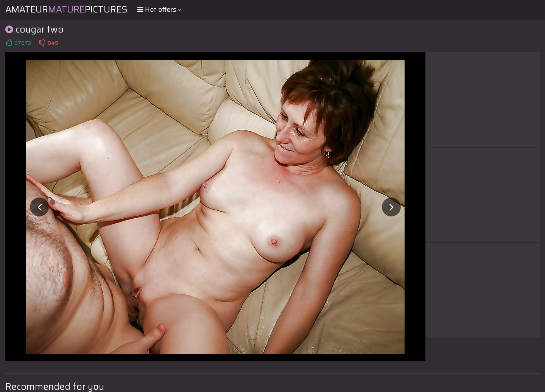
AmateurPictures (66, 9)
